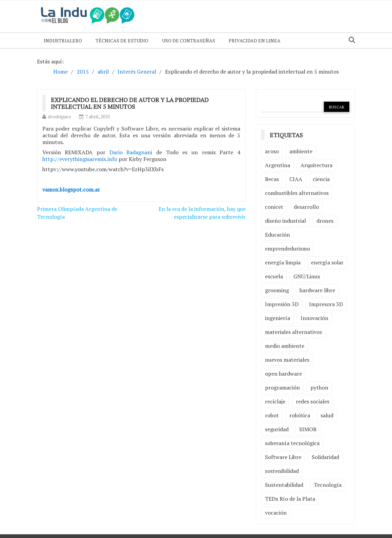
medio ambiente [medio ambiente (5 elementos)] (285, 346)
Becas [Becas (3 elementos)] (272, 179)
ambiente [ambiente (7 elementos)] (301, 151)
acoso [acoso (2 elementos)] (272, 151)
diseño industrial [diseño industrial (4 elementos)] (285, 221)
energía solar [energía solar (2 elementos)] (327, 262)
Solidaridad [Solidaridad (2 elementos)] (325, 457)
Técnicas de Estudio (122, 41)
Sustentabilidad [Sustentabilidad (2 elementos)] (284, 485)
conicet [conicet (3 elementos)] (274, 207)
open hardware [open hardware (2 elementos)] (283, 374)
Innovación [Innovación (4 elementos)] (314, 318)
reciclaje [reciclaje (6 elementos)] (275, 401)
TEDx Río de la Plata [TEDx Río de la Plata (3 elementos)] (290, 499)
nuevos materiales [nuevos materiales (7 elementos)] (287, 360)
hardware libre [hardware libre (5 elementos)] (317, 290)
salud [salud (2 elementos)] (327, 415)
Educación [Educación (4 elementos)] (277, 235)
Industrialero (63, 41)
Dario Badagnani (131, 152)
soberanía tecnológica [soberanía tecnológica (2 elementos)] (292, 443)
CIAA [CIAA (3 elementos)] (296, 179)
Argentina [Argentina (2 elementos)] (277, 165)
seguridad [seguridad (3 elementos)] (277, 429)
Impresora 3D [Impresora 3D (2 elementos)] (326, 304)
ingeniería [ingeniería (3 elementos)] (277, 318)
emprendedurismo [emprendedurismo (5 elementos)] (287, 248)
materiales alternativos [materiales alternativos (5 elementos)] (293, 332)
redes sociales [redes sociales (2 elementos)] (313, 401)
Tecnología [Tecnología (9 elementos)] (328, 485)
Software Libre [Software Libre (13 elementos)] (283, 457)
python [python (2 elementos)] (319, 387)
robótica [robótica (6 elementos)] (300, 415)
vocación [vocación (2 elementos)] (276, 513)
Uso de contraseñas (189, 41)
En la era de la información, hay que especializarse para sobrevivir (202, 213)
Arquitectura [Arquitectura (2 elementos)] (316, 165)
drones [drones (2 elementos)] (325, 221)
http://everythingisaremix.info (80, 159)
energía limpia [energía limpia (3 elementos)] (283, 262)
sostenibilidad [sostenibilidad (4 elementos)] (282, 471)
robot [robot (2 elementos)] (272, 415)
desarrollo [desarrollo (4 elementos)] (306, 207)
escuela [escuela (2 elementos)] (274, 276)
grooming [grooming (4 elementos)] (277, 290)
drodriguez (59, 116)
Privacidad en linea (255, 41)
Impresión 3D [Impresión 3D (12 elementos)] (282, 304)
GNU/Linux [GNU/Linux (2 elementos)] (307, 276)
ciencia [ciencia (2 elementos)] (321, 179)
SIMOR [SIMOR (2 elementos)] (308, 429)
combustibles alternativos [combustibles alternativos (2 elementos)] (297, 193)
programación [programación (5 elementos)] (282, 387)
